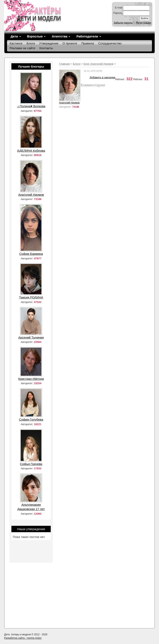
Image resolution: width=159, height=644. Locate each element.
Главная (64, 64)
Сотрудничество (110, 43)
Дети (16, 36)
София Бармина (31, 254)
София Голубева (31, 419)
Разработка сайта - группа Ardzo (23, 638)
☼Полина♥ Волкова (31, 106)
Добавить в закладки (102, 77)
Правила (88, 43)
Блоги (31, 43)
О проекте (70, 43)
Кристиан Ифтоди (31, 379)
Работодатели (89, 36)
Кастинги (16, 43)
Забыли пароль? (124, 23)
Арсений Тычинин (31, 337)
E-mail (119, 8)
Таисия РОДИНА (31, 297)
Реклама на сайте (22, 48)
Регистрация (143, 23)
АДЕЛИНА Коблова (31, 151)
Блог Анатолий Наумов (98, 64)
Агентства (61, 36)
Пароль (118, 13)
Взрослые (36, 36)
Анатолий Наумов (69, 103)
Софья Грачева (31, 464)
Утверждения (49, 43)
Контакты (46, 48)
